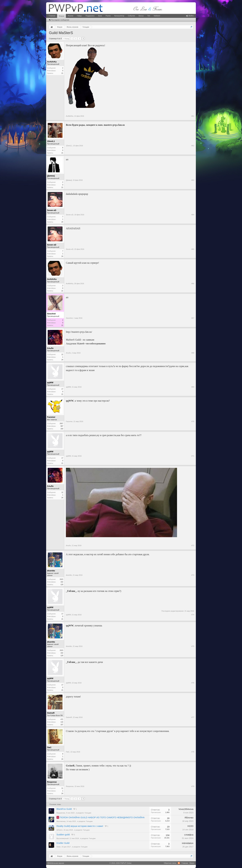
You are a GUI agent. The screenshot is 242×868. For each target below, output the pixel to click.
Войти (190, 16)
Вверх (192, 863)
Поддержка (90, 16)
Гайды (79, 16)
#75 (193, 646)
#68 (193, 353)
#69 (193, 387)
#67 (193, 318)
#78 (193, 752)
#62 (193, 146)
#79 (193, 786)
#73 (193, 575)
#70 (193, 421)
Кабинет (157, 16)
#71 (193, 456)
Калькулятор (119, 16)
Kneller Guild (63, 843)
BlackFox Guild (64, 809)
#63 (193, 180)
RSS (179, 863)
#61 (193, 116)
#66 (193, 284)
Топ (149, 16)
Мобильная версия (56, 863)
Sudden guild (63, 835)
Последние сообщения (59, 20)
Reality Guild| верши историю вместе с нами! (80, 826)
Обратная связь (170, 863)
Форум (62, 16)
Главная (52, 16)
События (131, 16)
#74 (193, 615)
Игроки (70, 16)
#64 (193, 215)
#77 (193, 717)
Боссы (141, 16)
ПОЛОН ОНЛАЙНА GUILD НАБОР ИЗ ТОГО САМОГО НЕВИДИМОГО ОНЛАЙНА (102, 817)
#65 (193, 249)
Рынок (108, 16)
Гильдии (88, 813)
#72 (193, 545)
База (100, 16)
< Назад (66, 39)
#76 (193, 683)
